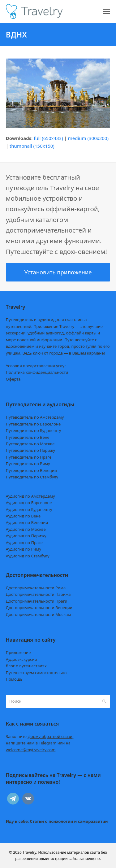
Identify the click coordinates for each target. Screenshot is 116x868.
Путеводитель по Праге (29, 457)
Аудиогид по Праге (24, 543)
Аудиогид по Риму (24, 549)
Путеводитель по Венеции (31, 470)
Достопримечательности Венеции (39, 608)
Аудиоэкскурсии (21, 659)
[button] (107, 12)
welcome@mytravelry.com (31, 750)
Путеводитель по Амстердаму (35, 417)
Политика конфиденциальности (37, 372)
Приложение (18, 652)
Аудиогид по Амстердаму (30, 496)
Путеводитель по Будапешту (34, 430)
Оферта (13, 379)
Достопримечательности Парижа (38, 594)
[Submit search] (104, 701)
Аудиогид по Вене (23, 516)
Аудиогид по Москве (26, 529)
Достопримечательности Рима (36, 588)
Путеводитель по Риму (28, 464)
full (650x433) (48, 138)
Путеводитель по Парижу (30, 450)
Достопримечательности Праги (37, 601)
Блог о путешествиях (26, 666)
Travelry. (30, 852)
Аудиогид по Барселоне (29, 503)
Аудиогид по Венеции (27, 522)
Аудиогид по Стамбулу (28, 556)
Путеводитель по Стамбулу (32, 477)
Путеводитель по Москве (30, 444)
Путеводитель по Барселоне (33, 424)
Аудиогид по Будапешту (29, 509)
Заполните (40, 736)
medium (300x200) (88, 138)
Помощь (14, 679)
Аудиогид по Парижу (26, 536)
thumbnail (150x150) (32, 146)
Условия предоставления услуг (36, 366)
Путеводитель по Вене (28, 437)
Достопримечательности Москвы (38, 614)
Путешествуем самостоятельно (36, 673)
